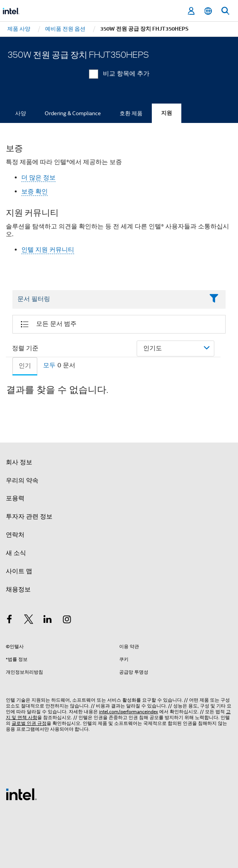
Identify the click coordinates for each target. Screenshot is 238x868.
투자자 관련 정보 (29, 517)
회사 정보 (19, 462)
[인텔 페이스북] (9, 621)
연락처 (15, 535)
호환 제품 (131, 113)
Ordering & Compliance (73, 113)
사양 (21, 113)
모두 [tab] (49, 365)
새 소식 (16, 553)
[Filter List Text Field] (108, 299)
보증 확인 (35, 192)
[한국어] (208, 11)
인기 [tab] (25, 366)
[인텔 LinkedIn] (48, 621)
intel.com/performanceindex (129, 712)
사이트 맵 (19, 571)
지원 (167, 113)
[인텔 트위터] (29, 621)
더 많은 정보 (38, 178)
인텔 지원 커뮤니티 (48, 250)
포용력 (15, 498)
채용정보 (18, 590)
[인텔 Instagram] (67, 621)
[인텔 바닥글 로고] (21, 794)
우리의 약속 (22, 481)
